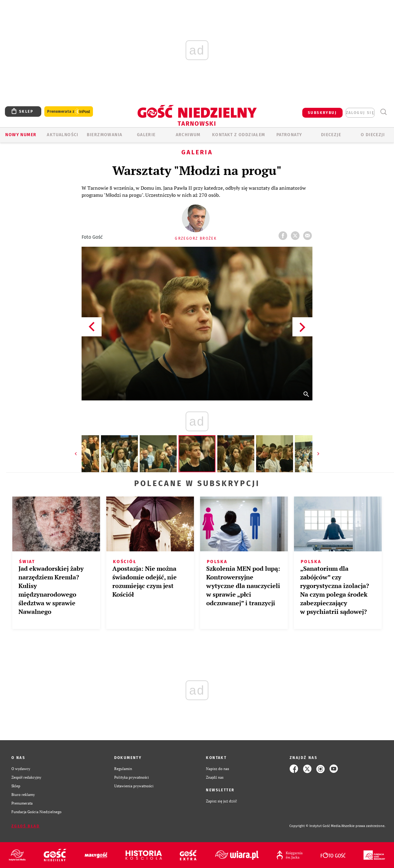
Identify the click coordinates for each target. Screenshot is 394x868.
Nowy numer (21, 135)
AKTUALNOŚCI (62, 135)
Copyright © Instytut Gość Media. (315, 826)
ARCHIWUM (188, 135)
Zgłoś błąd (26, 826)
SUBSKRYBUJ (322, 113)
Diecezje (331, 135)
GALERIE (146, 135)
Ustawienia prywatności (134, 786)
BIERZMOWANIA (105, 135)
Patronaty (289, 135)
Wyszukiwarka (383, 112)
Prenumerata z (69, 112)
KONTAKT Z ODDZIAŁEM (239, 135)
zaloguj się (360, 113)
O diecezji (373, 135)
